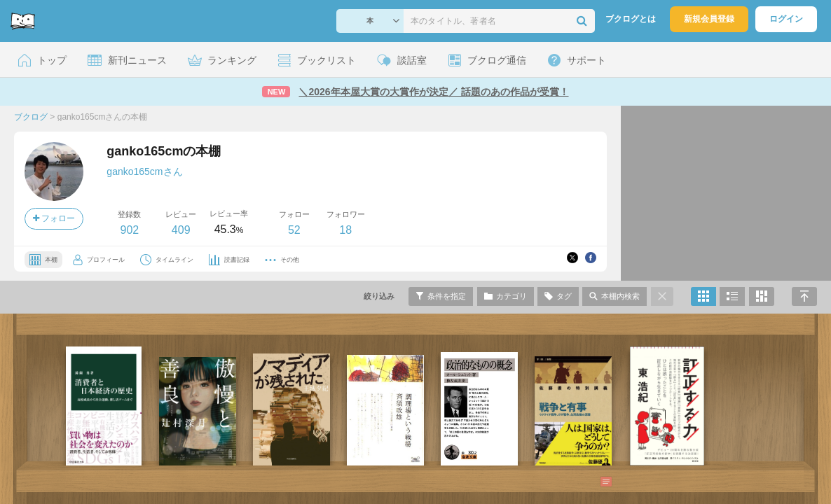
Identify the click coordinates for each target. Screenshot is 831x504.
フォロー (54, 218)
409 (181, 230)
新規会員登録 (709, 19)
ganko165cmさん (144, 171)
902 (129, 230)
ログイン (786, 19)
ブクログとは (631, 19)
